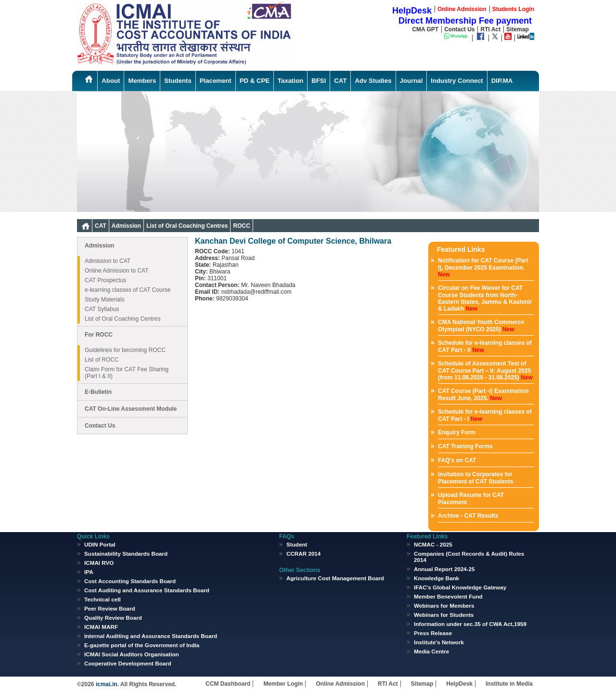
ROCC (241, 226)
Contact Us (459, 29)
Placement (216, 81)
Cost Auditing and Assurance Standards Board (147, 590)
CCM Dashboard (228, 684)
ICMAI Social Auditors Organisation (132, 654)
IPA (89, 572)
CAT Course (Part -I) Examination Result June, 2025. (483, 395)
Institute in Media (509, 684)
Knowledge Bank (436, 578)
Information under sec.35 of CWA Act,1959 (470, 624)
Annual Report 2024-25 (444, 569)
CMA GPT (425, 29)
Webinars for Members (444, 606)
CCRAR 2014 (303, 554)
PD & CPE (255, 81)
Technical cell (103, 599)
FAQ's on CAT (457, 460)
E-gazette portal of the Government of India (142, 645)
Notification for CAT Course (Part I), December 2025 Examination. (483, 267)
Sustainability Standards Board (126, 554)
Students (178, 81)
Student (297, 544)
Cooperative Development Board (128, 663)
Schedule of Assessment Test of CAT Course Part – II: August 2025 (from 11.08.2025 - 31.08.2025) (485, 371)
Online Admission (340, 684)
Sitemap (518, 29)
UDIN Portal (100, 544)
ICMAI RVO (99, 563)
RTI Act (490, 29)
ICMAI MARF (101, 627)
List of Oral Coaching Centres (187, 226)
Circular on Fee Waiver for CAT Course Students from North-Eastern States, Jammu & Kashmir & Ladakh (485, 298)
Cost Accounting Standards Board (130, 581)
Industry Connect (457, 81)
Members (142, 81)
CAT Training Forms (465, 446)
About (111, 81)
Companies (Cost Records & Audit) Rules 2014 (469, 557)
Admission (126, 226)
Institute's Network (439, 642)
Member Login (283, 684)
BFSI (319, 81)
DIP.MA (502, 81)
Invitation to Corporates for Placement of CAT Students (475, 478)
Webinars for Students (444, 615)
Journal (411, 81)
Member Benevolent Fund (448, 596)
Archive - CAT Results (468, 516)
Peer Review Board (110, 608)
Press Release (433, 633)
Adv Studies (373, 81)
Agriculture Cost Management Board (335, 578)
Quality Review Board (113, 618)
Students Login (513, 9)
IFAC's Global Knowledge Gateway (460, 587)
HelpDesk (459, 684)
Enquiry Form (457, 432)
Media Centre (431, 651)
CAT (340, 81)
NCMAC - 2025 (433, 544)
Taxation (290, 81)
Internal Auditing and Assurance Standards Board (151, 636)
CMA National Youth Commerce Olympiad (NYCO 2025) (481, 326)
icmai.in (106, 684)
